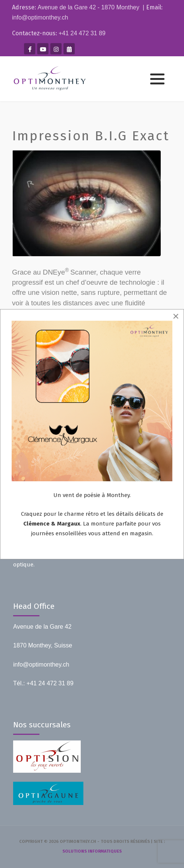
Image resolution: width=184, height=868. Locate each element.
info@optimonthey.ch (40, 17)
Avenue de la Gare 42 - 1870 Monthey (88, 7)
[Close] (176, 316)
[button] (157, 79)
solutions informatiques (92, 851)
